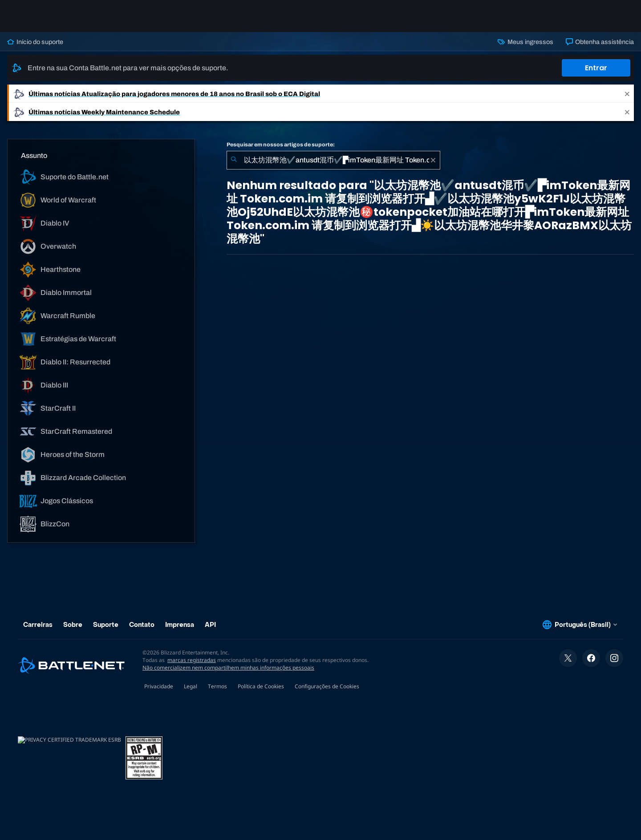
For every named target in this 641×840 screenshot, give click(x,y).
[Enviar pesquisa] (234, 160)
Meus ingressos (525, 42)
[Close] (627, 94)
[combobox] (333, 160)
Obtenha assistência (600, 42)
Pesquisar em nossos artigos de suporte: (281, 145)
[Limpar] (433, 160)
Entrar (596, 68)
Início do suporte (35, 42)
